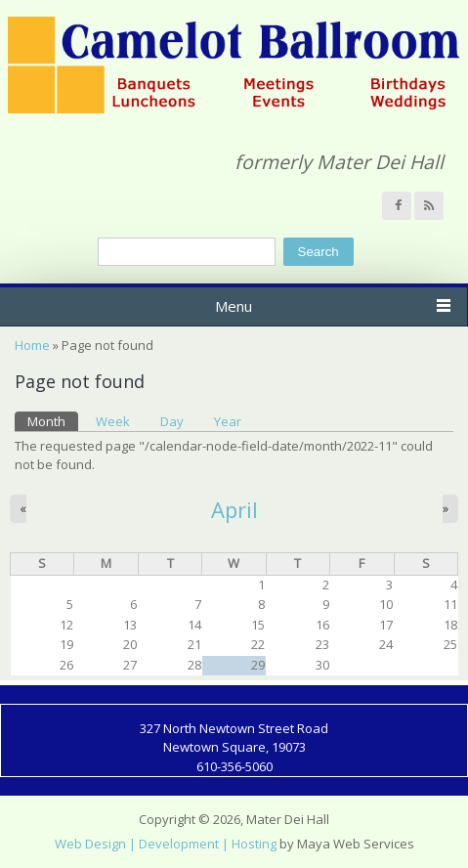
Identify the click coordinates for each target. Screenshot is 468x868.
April (234, 509)
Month (53, 421)
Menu (234, 306)
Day (172, 421)
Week (113, 421)
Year (228, 421)
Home (32, 345)
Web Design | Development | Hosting (166, 844)
